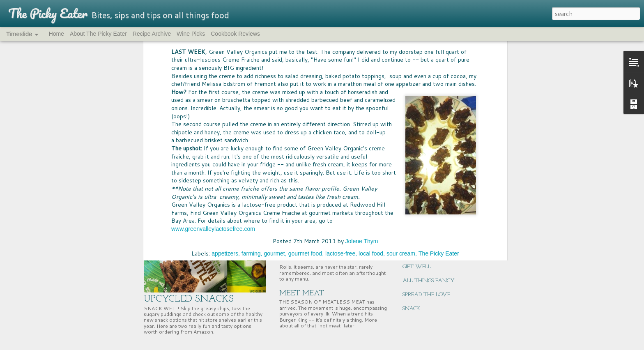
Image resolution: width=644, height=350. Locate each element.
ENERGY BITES (421, 253)
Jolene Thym (362, 66)
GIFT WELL (417, 267)
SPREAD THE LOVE (426, 295)
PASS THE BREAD (309, 223)
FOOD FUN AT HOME (317, 171)
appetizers (225, 78)
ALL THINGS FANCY (429, 281)
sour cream (401, 78)
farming (251, 78)
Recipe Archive (152, 34)
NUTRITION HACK (426, 239)
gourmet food (305, 78)
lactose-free (340, 78)
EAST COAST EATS (426, 225)
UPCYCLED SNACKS (189, 299)
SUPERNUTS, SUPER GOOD (435, 211)
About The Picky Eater (98, 34)
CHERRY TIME (420, 197)
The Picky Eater (439, 78)
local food (371, 78)
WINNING (416, 183)
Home (56, 34)
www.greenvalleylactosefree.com (213, 53)
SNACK (411, 309)
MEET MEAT (302, 294)
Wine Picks (191, 34)
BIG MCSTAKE (420, 169)
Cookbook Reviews (235, 34)
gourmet (274, 78)
